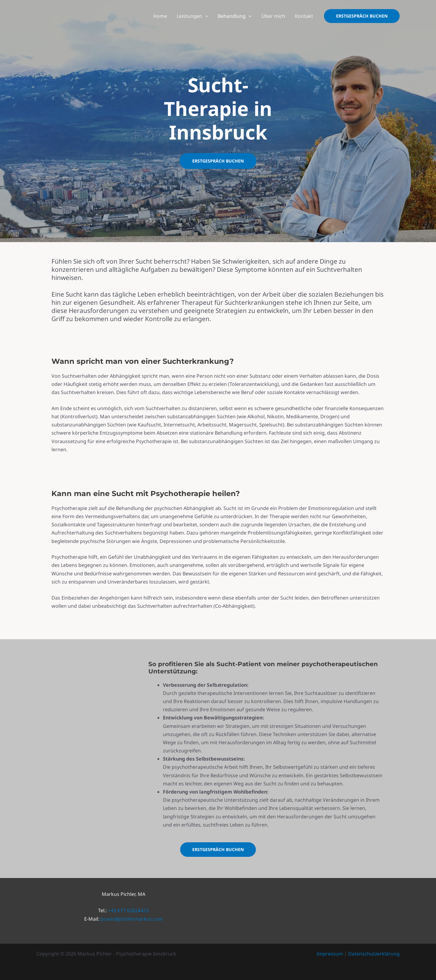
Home (160, 16)
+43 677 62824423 (128, 910)
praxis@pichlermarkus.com (132, 919)
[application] (205, 16)
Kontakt (304, 16)
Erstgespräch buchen (218, 161)
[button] (362, 16)
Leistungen (193, 16)
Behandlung (235, 16)
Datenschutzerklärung (374, 954)
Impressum (330, 954)
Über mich (273, 16)
